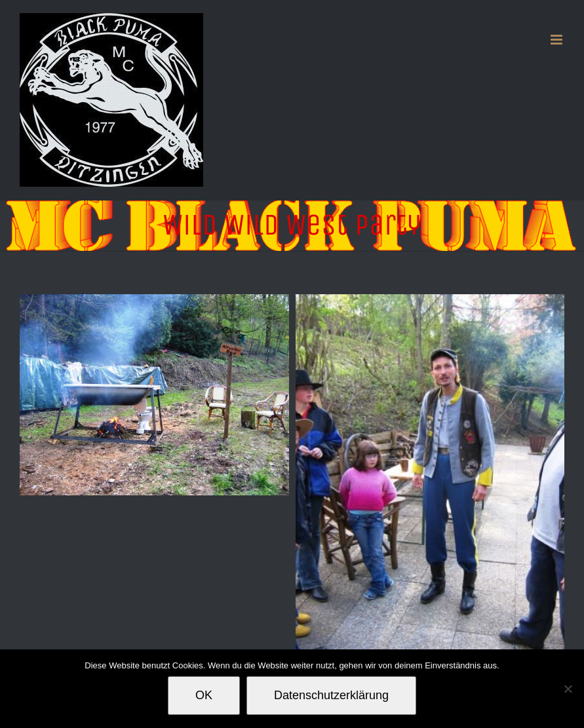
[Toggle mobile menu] (557, 40)
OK (204, 695)
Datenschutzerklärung (331, 695)
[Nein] (568, 689)
